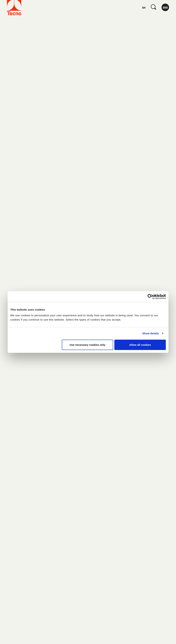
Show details (151, 333)
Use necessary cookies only (87, 345)
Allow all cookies (140, 345)
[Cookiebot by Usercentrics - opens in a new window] (150, 297)
